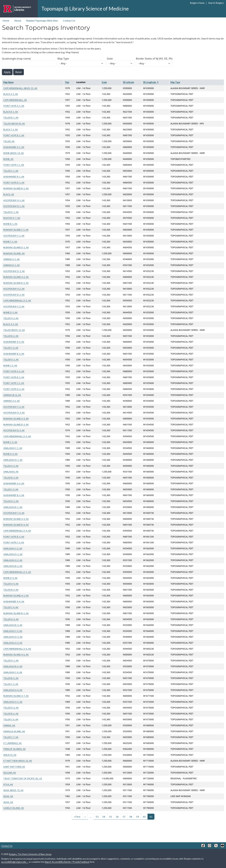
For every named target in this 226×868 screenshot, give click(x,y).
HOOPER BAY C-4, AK (14, 513)
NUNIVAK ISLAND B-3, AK (16, 425)
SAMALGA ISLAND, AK (14, 731)
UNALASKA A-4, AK (13, 690)
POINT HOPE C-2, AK (14, 383)
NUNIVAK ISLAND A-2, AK (16, 277)
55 (110, 817)
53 (97, 817)
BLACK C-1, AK (11, 129)
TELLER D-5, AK (11, 660)
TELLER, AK (9, 141)
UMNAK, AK (9, 725)
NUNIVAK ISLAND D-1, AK (16, 247)
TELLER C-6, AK (11, 719)
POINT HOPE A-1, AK (14, 106)
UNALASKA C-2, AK (13, 548)
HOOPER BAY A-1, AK (14, 200)
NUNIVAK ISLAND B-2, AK (16, 283)
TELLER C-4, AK (11, 607)
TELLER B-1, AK (11, 118)
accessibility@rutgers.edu (15, 862)
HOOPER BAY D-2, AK (14, 271)
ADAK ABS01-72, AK (13, 790)
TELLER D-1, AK (11, 212)
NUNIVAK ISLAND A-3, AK (16, 419)
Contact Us (69, 20)
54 (104, 817)
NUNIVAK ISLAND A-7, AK (16, 696)
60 (144, 817)
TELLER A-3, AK (11, 466)
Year (67, 82)
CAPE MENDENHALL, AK (15, 100)
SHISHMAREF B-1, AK (14, 177)
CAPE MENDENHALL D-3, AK (17, 436)
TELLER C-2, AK (11, 348)
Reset (18, 72)
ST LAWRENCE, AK (12, 743)
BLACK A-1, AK (11, 94)
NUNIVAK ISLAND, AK (14, 253)
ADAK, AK (8, 796)
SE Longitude (151, 82)
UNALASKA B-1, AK (13, 507)
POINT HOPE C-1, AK (14, 165)
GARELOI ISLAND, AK (14, 808)
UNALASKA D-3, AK (13, 637)
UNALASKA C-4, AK (13, 672)
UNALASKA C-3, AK (13, 631)
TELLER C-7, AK (11, 737)
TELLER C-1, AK (11, 171)
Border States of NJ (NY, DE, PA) (154, 59)
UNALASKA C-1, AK (13, 448)
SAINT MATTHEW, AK (14, 767)
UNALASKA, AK (11, 472)
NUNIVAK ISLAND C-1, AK (16, 230)
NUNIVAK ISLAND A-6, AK (16, 655)
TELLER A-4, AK (11, 584)
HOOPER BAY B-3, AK (14, 430)
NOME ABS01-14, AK (14, 153)
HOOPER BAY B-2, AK (14, 295)
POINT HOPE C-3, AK (14, 542)
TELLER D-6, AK (11, 708)
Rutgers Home (197, 3)
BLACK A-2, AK (11, 324)
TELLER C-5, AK (11, 684)
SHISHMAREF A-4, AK (14, 601)
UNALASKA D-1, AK (13, 460)
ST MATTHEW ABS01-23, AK (18, 761)
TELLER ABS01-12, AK (14, 330)
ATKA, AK (8, 784)
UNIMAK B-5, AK (12, 265)
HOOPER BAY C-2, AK (14, 306)
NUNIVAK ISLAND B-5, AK (16, 613)
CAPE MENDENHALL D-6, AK (17, 649)
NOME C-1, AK (10, 242)
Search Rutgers (216, 3)
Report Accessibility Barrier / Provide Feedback (67, 862)
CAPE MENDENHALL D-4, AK (17, 531)
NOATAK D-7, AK (12, 218)
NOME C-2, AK (10, 365)
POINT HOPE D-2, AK (14, 389)
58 (131, 817)
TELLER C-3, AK (11, 489)
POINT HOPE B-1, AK (14, 135)
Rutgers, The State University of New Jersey (30, 854)
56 (117, 817)
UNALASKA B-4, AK (13, 666)
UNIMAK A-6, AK (12, 401)
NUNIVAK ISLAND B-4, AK (16, 525)
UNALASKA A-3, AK (13, 643)
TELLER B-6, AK (11, 714)
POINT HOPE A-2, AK (14, 371)
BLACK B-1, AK (11, 112)
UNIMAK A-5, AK (12, 259)
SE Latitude (128, 82)
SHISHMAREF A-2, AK (14, 342)
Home (6, 20)
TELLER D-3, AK (11, 501)
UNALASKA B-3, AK (13, 625)
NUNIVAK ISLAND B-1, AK (16, 188)
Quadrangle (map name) (16, 59)
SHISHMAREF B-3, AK (14, 495)
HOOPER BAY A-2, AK (14, 289)
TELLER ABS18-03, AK (14, 123)
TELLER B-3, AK (11, 478)
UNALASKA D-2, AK (13, 554)
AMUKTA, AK (10, 755)
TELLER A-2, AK (11, 318)
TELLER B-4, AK (11, 590)
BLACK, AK (9, 194)
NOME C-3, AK (10, 442)
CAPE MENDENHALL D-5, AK (17, 572)
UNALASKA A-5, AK (13, 702)
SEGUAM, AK (10, 773)
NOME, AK (8, 159)
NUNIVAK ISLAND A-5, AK (16, 595)
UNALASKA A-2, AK (13, 560)
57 (124, 817)
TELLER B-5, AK (11, 678)
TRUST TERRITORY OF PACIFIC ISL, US (23, 778)
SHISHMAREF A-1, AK (14, 147)
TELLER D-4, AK (11, 619)
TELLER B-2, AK (11, 336)
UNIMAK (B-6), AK (12, 395)
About (18, 20)
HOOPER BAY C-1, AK (14, 236)
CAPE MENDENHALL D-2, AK (17, 300)
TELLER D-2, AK (11, 359)
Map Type (63, 59)
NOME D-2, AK (10, 312)
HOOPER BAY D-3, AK (14, 413)
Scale (104, 82)
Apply (7, 72)
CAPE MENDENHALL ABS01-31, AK (20, 88)
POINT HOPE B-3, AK (14, 537)
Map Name (8, 82)
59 (137, 817)
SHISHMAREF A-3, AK (14, 483)
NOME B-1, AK (10, 224)
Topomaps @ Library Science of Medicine (85, 9)
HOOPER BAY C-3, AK (14, 407)
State (110, 59)
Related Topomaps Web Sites (42, 20)
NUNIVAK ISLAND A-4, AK (16, 519)
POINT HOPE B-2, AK (14, 377)
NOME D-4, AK (10, 578)
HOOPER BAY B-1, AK (14, 206)
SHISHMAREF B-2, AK (14, 354)
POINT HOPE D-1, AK (14, 183)
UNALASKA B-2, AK (13, 566)
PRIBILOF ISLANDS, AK (15, 749)
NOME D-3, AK (10, 454)
